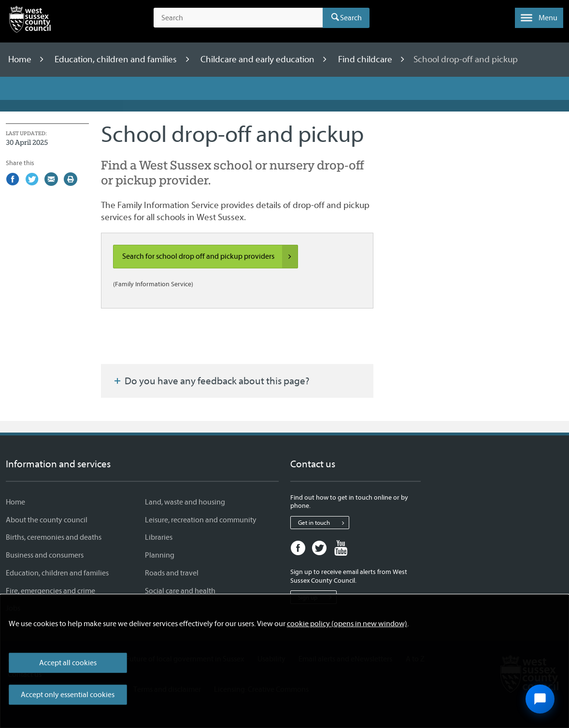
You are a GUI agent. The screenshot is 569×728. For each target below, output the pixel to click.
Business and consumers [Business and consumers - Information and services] (45, 555)
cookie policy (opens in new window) (347, 624)
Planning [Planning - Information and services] (160, 555)
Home (21, 59)
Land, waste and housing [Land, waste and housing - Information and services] (185, 502)
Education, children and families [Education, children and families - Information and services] (57, 573)
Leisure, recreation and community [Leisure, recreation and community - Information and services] (201, 520)
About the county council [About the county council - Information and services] (47, 520)
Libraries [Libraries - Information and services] (159, 537)
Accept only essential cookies (68, 695)
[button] (539, 18)
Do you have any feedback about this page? (211, 381)
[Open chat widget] (540, 699)
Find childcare (366, 59)
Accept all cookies (68, 663)
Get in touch (323, 523)
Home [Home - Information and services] (15, 502)
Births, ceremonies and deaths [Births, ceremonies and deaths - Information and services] (54, 537)
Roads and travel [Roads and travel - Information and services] (172, 573)
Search (351, 18)
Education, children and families (117, 59)
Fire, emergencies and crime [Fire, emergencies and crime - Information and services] (50, 591)
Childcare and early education (258, 59)
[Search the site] (238, 18)
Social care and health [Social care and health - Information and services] (180, 591)
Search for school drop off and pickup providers (210, 257)
